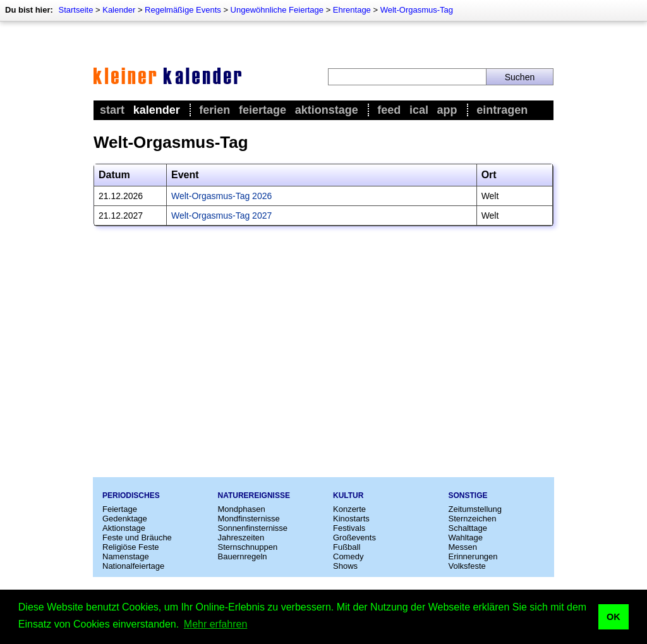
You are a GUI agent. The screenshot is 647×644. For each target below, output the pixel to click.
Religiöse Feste (131, 547)
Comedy (348, 556)
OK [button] (614, 617)
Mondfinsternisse (249, 519)
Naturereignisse (254, 495)
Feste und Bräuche (137, 538)
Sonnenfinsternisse (253, 528)
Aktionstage (327, 110)
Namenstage (126, 556)
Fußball (347, 547)
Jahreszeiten (241, 538)
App (447, 110)
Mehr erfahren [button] (216, 624)
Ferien (215, 110)
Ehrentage (352, 10)
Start (112, 110)
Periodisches (131, 495)
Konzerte (349, 509)
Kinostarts (351, 519)
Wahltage (466, 538)
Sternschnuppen (248, 547)
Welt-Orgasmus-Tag (417, 10)
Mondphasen (242, 509)
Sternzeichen (473, 519)
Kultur (348, 495)
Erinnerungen (473, 556)
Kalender (119, 10)
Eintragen (502, 110)
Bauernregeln (243, 556)
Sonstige (468, 495)
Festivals (349, 528)
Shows (345, 566)
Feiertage (263, 110)
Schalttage (468, 528)
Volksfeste (467, 566)
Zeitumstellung (475, 509)
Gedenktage (125, 519)
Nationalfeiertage (133, 566)
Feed (389, 110)
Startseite (76, 10)
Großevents (354, 538)
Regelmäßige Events (183, 10)
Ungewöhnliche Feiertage (277, 10)
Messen (463, 547)
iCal (419, 110)
